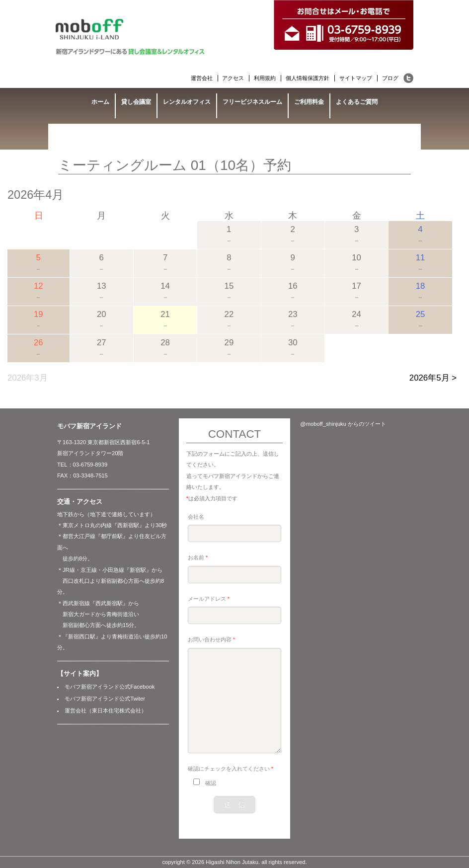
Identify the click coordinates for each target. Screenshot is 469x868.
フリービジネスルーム (252, 102)
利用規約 (265, 78)
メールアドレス (209, 599)
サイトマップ (356, 78)
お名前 (198, 557)
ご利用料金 (309, 102)
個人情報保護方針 (308, 78)
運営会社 (202, 78)
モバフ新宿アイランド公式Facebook (110, 687)
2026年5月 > (433, 378)
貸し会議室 (136, 102)
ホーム (100, 102)
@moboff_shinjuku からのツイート (343, 424)
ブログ (390, 78)
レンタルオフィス (187, 102)
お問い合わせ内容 (211, 639)
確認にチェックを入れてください (231, 769)
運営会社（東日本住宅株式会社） (106, 710)
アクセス (233, 78)
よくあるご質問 (357, 102)
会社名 (196, 517)
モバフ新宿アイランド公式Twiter (105, 699)
